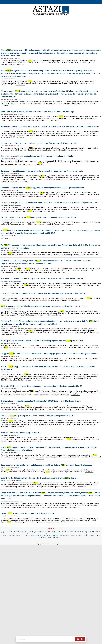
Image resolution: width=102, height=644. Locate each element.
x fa (79, 533)
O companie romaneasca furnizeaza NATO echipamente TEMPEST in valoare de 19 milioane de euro (41, 401)
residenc (93, 533)
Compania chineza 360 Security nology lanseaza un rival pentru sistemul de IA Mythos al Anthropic (43, 188)
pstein (59, 531)
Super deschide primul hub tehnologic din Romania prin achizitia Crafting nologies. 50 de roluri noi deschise (46, 465)
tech (4, 531)
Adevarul (17, 296)
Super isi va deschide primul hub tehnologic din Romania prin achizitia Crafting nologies (39, 478)
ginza (54, 536)
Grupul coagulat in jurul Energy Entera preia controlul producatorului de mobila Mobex (38, 217)
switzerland (85, 533)
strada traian (44, 537)
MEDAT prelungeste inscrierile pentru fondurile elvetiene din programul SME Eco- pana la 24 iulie (42, 341)
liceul (54, 531)
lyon (13, 536)
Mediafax (17, 146)
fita (55, 533)
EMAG (51, 528)
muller (49, 536)
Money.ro (18, 174)
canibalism (60, 536)
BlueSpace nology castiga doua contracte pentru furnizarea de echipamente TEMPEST (38, 416)
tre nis (44, 536)
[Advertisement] (51, 31)
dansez (38, 531)
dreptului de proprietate (24, 536)
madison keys (62, 533)
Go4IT (17, 129)
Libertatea (18, 159)
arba (18, 531)
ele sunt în (37, 536)
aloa (23, 533)
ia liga (67, 536)
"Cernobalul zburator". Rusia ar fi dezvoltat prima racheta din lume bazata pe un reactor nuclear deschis (43, 293)
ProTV (17, 356)
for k (89, 531)
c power (10, 533)
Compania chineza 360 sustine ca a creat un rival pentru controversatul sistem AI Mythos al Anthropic (42, 171)
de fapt (52, 537)
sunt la (94, 536)
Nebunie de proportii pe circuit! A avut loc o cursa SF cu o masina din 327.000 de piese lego (37, 112)
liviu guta (31, 531)
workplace (23, 531)
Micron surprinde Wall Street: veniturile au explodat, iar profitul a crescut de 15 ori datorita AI (39, 143)
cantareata (78, 536)
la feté (8, 531)
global (49, 531)
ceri (84, 536)
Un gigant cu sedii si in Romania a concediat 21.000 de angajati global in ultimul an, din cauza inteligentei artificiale (49, 354)
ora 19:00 (59, 537)
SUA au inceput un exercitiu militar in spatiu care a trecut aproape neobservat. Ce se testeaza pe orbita (43, 278)
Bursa (17, 190)
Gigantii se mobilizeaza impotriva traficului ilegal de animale (28, 513)
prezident (17, 533)
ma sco (9, 536)
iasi (88, 535)
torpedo (70, 533)
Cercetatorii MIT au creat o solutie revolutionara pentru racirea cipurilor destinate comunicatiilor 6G (41, 386)
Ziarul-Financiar (19, 58)
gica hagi (50, 533)
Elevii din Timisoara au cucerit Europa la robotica (21, 432)
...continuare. (20, 64)
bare (99, 536)
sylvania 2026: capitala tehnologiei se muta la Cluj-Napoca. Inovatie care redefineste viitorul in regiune (44, 306)
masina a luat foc (81, 531)
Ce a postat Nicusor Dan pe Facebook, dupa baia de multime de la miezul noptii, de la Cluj (37, 156)
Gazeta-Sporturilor (20, 114)
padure (99, 533)
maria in (43, 531)
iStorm (50, 544)
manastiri (71, 531)
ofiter (72, 536)
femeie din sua (40, 533)
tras (93, 531)
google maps (29, 533)
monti (4, 536)
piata (13, 531)
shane (75, 533)
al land (65, 531)
